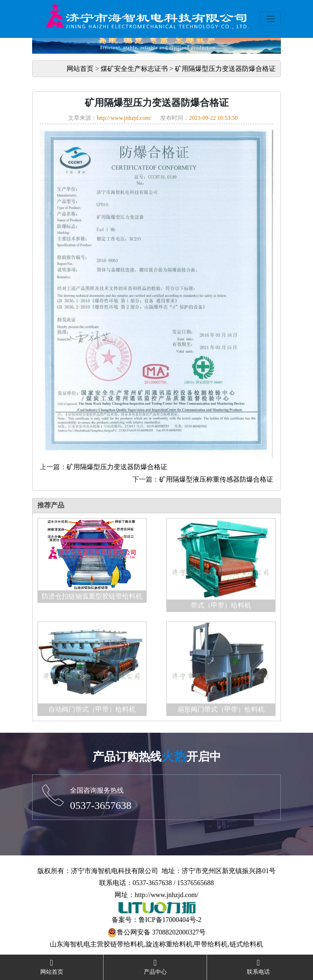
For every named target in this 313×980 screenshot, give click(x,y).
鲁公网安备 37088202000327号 (162, 932)
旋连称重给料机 (169, 944)
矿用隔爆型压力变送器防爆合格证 (225, 69)
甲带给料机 (211, 944)
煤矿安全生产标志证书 (134, 69)
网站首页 (80, 69)
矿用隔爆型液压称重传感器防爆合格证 (216, 479)
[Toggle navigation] (270, 19)
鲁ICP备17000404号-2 (170, 920)
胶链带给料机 (124, 944)
